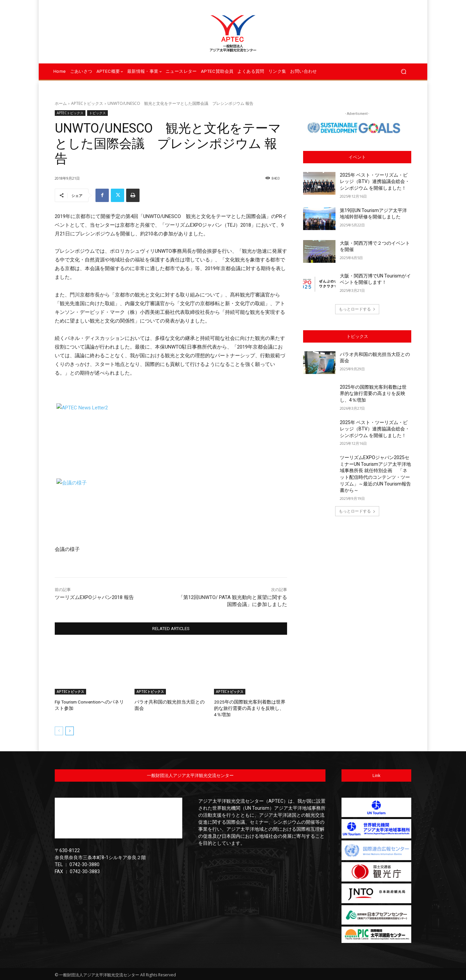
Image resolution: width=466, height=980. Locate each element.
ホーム (61, 103)
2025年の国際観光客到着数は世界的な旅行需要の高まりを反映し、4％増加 (250, 708)
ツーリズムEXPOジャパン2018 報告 (94, 597)
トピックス (97, 113)
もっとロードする (357, 309)
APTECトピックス (87, 103)
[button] (403, 72)
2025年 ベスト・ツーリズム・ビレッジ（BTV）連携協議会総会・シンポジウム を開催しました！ (375, 181)
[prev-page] (59, 730)
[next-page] (70, 730)
